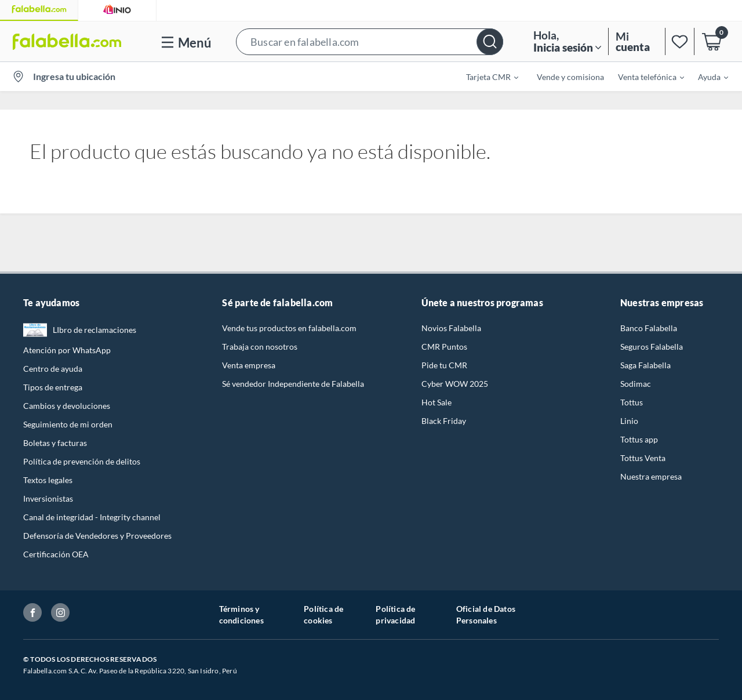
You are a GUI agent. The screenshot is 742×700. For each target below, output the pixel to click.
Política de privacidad (395, 614)
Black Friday (444, 421)
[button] (370, 41)
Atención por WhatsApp (67, 350)
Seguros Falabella (652, 347)
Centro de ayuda (53, 369)
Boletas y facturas (55, 443)
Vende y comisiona (570, 77)
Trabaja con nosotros (260, 347)
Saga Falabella (645, 365)
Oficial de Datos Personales (486, 614)
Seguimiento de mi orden (68, 424)
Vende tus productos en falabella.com (289, 328)
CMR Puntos (444, 347)
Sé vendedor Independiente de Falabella (293, 384)
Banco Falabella (649, 328)
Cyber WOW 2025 (455, 384)
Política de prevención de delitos (82, 461)
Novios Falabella (451, 328)
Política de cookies (323, 614)
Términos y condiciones (241, 614)
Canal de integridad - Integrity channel (92, 517)
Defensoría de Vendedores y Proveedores (97, 536)
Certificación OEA (56, 554)
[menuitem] (485, 77)
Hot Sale (437, 402)
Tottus (632, 402)
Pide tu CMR (444, 365)
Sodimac (636, 384)
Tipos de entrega (53, 387)
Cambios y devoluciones (67, 406)
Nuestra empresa (651, 476)
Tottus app (639, 439)
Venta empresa (249, 365)
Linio (629, 421)
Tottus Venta (643, 458)
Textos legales (48, 480)
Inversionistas (48, 498)
